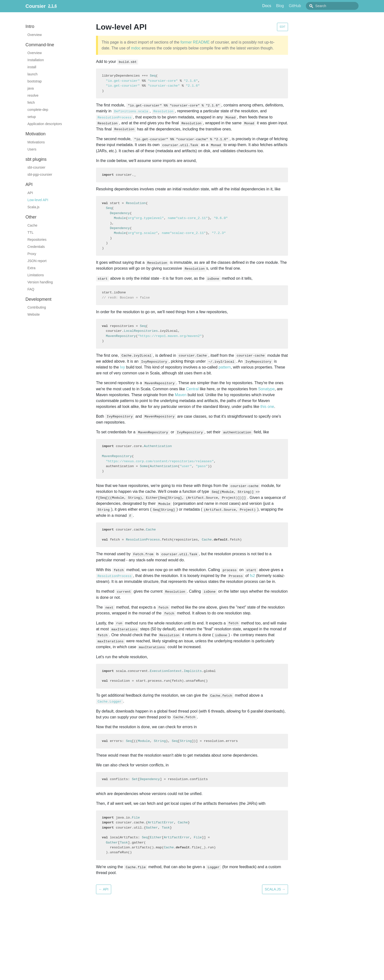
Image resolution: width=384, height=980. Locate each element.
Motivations (36, 142)
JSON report (37, 261)
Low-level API (38, 200)
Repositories (37, 240)
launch (32, 74)
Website (34, 314)
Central (192, 389)
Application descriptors (45, 124)
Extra (31, 268)
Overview (35, 35)
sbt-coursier (36, 167)
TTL (30, 232)
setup (32, 117)
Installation (36, 60)
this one (267, 407)
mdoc (136, 48)
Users (32, 149)
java (31, 88)
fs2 (252, 576)
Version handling (40, 282)
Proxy (32, 254)
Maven (181, 395)
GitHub (306, 6)
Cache (32, 225)
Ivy (122, 367)
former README (195, 42)
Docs (278, 6)
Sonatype (266, 389)
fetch (31, 103)
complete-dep (38, 110)
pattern (225, 367)
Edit (282, 27)
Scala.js (33, 207)
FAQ (31, 289)
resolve (33, 95)
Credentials (36, 247)
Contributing (37, 307)
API (30, 193)
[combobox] (338, 6)
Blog (291, 6)
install (32, 67)
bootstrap (35, 81)
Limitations (36, 275)
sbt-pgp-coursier (40, 174)
